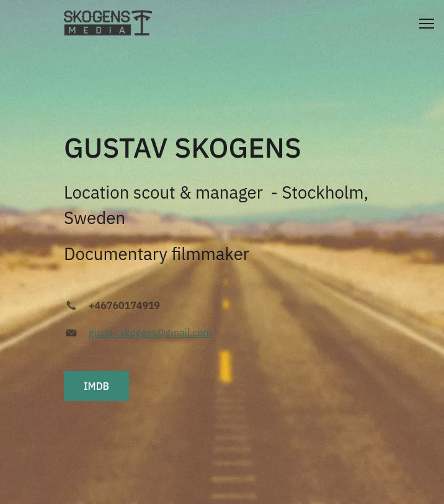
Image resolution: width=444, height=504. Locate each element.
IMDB (96, 386)
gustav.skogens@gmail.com (150, 333)
